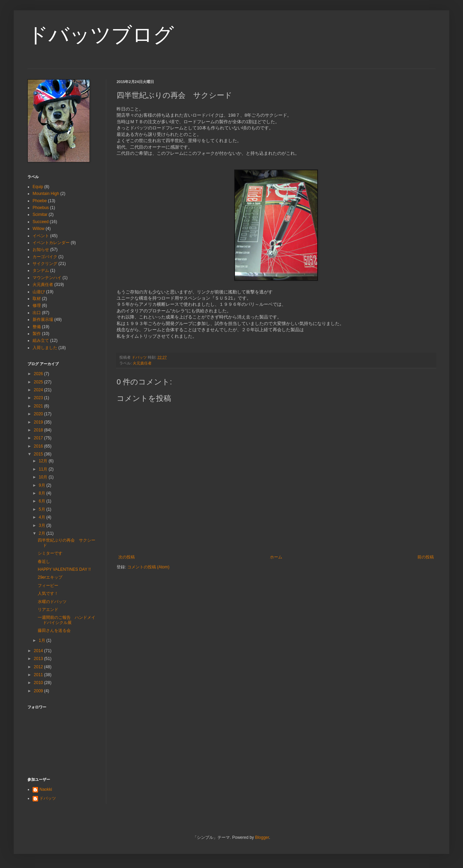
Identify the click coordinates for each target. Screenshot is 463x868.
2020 (39, 414)
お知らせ (41, 250)
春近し (44, 562)
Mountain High (46, 194)
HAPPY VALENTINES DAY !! (64, 569)
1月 (43, 640)
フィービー (48, 586)
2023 (39, 398)
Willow (39, 229)
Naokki (46, 789)
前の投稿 (426, 557)
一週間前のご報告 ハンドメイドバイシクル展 (67, 620)
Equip (38, 187)
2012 (39, 667)
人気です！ (48, 593)
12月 (44, 461)
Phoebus (41, 208)
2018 (39, 430)
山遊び (39, 292)
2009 (39, 691)
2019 (39, 422)
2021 (39, 406)
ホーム (276, 557)
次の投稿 (127, 557)
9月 (43, 485)
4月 (43, 517)
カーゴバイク (45, 257)
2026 (39, 374)
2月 (43, 533)
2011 (39, 675)
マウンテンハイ (47, 278)
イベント (41, 236)
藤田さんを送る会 (54, 630)
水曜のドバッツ (52, 602)
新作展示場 (43, 320)
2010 (39, 683)
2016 (39, 446)
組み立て (41, 340)
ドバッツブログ (101, 35)
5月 (43, 509)
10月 (44, 477)
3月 (43, 525)
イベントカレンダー (51, 243)
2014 (39, 651)
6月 (43, 501)
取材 (37, 299)
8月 (43, 493)
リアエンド (48, 610)
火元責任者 (142, 363)
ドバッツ (48, 798)
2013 (39, 659)
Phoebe (40, 201)
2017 (39, 438)
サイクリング (45, 264)
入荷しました (45, 348)
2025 (39, 382)
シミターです (50, 553)
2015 (39, 454)
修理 (37, 305)
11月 (44, 469)
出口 (37, 313)
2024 (39, 390)
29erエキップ (50, 577)
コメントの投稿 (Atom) (148, 567)
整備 (37, 327)
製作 (37, 334)
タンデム (41, 270)
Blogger (262, 837)
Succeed (41, 222)
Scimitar (40, 215)
